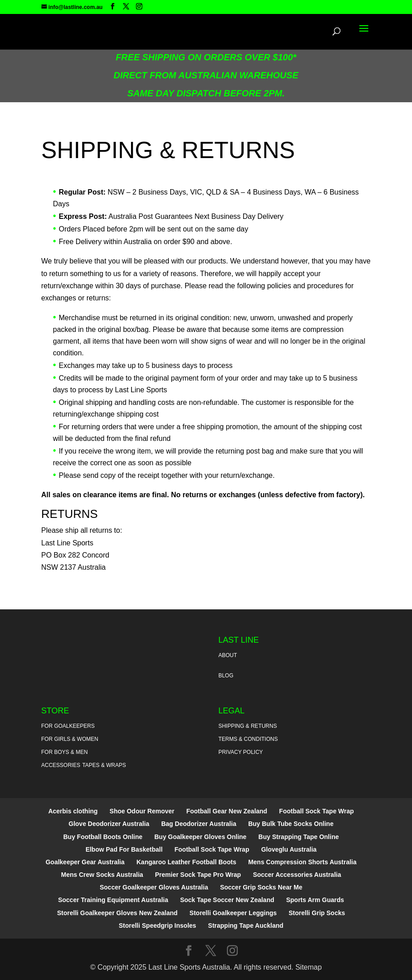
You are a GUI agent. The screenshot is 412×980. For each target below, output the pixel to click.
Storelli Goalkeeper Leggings (233, 913)
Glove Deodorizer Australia (109, 824)
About (228, 655)
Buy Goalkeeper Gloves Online (201, 837)
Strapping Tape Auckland (246, 926)
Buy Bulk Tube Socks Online (291, 824)
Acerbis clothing (73, 811)
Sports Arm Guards (315, 900)
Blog (226, 676)
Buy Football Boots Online (103, 837)
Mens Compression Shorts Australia (302, 862)
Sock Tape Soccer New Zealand (227, 900)
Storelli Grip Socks (317, 913)
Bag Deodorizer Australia (199, 824)
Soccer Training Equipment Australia (113, 900)
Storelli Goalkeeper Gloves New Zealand (118, 913)
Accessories (61, 765)
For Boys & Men (65, 752)
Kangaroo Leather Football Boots (186, 862)
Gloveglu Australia (289, 849)
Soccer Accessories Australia (297, 875)
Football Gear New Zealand (227, 811)
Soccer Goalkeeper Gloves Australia (154, 887)
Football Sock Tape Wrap (317, 811)
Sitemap (309, 967)
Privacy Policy (241, 752)
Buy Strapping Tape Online (299, 837)
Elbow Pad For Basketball (124, 849)
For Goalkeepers (68, 726)
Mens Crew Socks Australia (102, 875)
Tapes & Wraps (104, 765)
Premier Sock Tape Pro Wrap (198, 875)
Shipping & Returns (248, 726)
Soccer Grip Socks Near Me (261, 887)
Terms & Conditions (248, 739)
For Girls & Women (70, 739)
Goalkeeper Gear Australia (85, 862)
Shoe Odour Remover (142, 811)
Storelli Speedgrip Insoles (158, 926)
